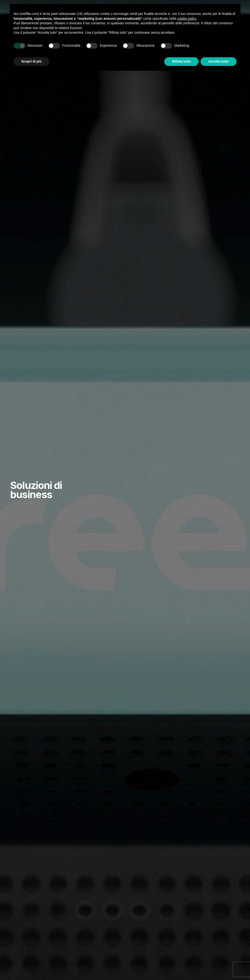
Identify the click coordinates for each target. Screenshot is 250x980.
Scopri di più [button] (32, 61)
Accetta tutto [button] (219, 61)
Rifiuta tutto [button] (181, 61)
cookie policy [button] (187, 19)
